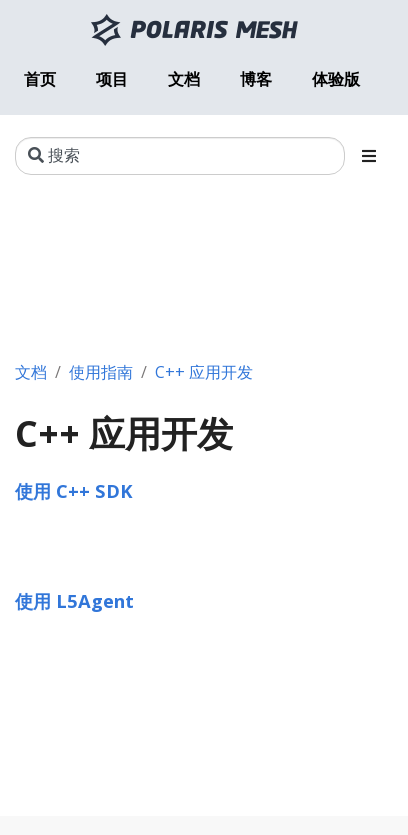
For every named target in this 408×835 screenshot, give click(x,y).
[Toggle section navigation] (369, 156)
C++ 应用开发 (204, 372)
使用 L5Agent (74, 600)
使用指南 (101, 372)
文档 (31, 372)
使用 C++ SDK (74, 490)
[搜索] (180, 156)
